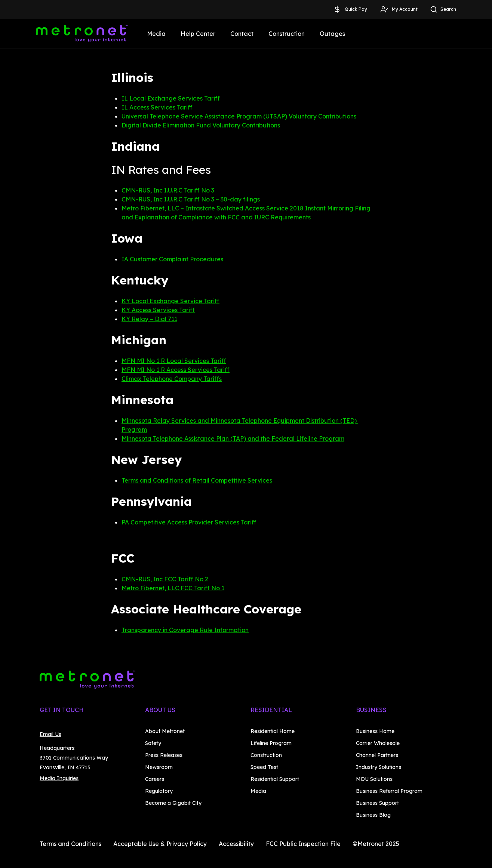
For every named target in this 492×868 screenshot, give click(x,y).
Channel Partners (377, 755)
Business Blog (373, 815)
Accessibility (236, 844)
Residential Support (275, 779)
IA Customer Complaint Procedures (172, 259)
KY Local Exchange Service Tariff (170, 301)
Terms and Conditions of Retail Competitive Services (197, 480)
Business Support (377, 803)
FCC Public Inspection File (303, 844)
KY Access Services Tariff (158, 310)
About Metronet (165, 731)
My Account (399, 9)
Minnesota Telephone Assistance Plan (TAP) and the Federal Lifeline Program (233, 438)
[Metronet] (82, 34)
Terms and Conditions (70, 844)
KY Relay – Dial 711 (149, 319)
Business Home (375, 731)
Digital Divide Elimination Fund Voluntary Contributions (201, 125)
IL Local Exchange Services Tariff (171, 98)
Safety (153, 743)
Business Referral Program (389, 791)
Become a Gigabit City (173, 803)
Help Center (198, 34)
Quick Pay (350, 9)
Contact (242, 34)
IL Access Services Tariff (157, 107)
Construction (287, 34)
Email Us (50, 734)
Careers (155, 779)
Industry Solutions (379, 767)
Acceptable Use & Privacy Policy (160, 844)
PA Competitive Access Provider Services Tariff (189, 522)
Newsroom (159, 767)
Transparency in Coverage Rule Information (185, 630)
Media (156, 34)
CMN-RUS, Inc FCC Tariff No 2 (165, 579)
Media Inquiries (59, 778)
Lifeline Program (271, 743)
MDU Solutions (374, 779)
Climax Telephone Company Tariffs (172, 379)
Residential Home (273, 731)
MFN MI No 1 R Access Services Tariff (176, 370)
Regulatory (159, 791)
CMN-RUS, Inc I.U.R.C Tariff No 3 (168, 190)
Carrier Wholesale (378, 743)
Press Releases (164, 755)
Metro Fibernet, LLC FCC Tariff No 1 (173, 588)
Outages (332, 34)
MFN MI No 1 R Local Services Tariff (174, 361)
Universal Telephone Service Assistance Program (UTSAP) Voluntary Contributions (239, 116)
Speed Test (264, 767)
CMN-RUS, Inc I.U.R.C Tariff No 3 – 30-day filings (191, 199)
